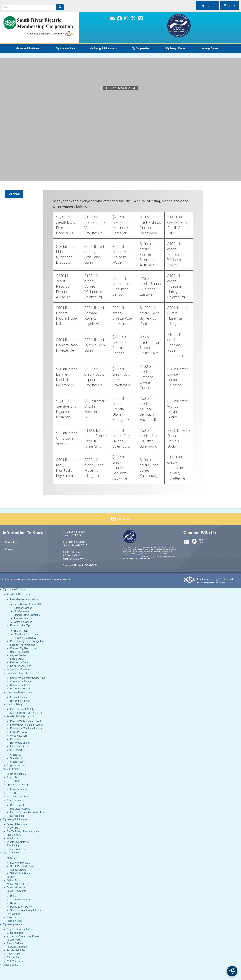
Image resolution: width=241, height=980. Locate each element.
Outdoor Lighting (23, 608)
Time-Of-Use (13, 954)
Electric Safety (14, 704)
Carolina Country (16, 887)
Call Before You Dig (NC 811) (26, 713)
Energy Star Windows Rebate (26, 729)
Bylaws (14, 903)
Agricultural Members (18, 670)
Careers (10, 550)
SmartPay (15, 755)
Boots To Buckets (20, 652)
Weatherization (18, 736)
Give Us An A (17, 805)
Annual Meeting (15, 884)
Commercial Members (19, 673)
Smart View (16, 762)
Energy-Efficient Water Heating (27, 721)
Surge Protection (16, 765)
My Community (66, 48)
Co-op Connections (21, 666)
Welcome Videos (23, 622)
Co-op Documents (16, 891)
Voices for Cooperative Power (23, 936)
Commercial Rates (20, 685)
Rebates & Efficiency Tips (20, 716)
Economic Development (20, 692)
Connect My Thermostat (23, 648)
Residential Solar (19, 662)
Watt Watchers (15, 961)
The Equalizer (14, 914)
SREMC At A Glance (21, 873)
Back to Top (124, 519)
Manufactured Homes (26, 634)
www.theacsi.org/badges (132, 556)
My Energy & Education (104, 48)
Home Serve (17, 659)
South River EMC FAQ (22, 900)
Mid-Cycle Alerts (23, 611)
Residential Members (18, 594)
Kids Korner (13, 838)
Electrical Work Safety (22, 709)
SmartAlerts (17, 758)
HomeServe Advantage (23, 645)
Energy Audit (21, 631)
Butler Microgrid (15, 933)
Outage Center (210, 48)
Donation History (19, 790)
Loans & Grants (18, 697)
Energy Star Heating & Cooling (27, 725)
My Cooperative (142, 48)
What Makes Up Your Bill (27, 604)
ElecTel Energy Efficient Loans (23, 831)
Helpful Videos (15, 921)
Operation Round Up (18, 785)
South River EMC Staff (22, 866)
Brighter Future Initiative (20, 929)
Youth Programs (15, 800)
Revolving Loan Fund (18, 797)
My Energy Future (177, 48)
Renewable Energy (20, 689)
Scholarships (17, 816)
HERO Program (18, 732)
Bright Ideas (13, 777)
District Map (13, 880)
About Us (12, 858)
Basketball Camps (20, 809)
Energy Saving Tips (20, 626)
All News (14, 194)
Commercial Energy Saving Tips (27, 678)
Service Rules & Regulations (25, 910)
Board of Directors (20, 863)
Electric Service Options (27, 615)
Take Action (13, 958)
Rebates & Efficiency (25, 638)
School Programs (16, 849)
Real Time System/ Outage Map (28, 641)
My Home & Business (29, 48)
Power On (12, 793)
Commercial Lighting (21, 682)
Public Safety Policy (21, 907)
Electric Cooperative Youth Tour (27, 812)
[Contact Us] (112, 19)
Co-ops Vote (13, 917)
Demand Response (17, 824)
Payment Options (23, 618)
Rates (13, 896)
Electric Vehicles (19, 746)
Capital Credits (18, 655)
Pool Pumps (17, 739)
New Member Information (24, 599)
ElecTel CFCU (14, 781)
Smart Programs (16, 750)
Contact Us (11, 542)
